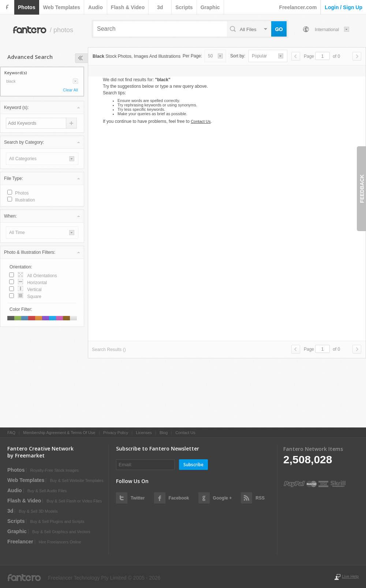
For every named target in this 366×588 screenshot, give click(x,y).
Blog (164, 433)
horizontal (37, 283)
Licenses (144, 433)
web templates (61, 7)
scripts (184, 7)
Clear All (70, 90)
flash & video (128, 7)
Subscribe (193, 465)
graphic (210, 7)
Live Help (350, 576)
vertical (34, 290)
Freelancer (20, 542)
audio (96, 7)
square (34, 297)
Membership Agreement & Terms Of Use (59, 433)
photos (27, 7)
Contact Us (201, 121)
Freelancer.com (298, 7)
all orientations (42, 276)
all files (248, 29)
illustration (25, 200)
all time (17, 233)
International (327, 30)
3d (160, 7)
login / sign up (343, 7)
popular (259, 56)
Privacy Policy (116, 433)
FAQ (11, 433)
